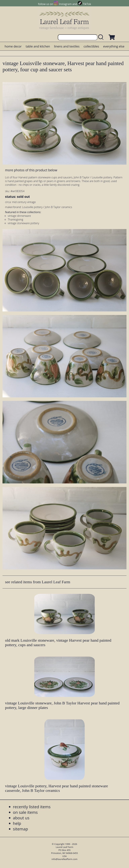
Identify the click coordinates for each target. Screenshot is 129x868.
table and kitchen (38, 46)
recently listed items (32, 807)
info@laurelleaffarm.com (64, 859)
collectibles (91, 46)
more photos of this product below (31, 170)
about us (21, 818)
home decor (13, 46)
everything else (114, 46)
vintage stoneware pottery (23, 223)
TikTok (87, 4)
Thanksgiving (15, 219)
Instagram (65, 4)
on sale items (25, 812)
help (17, 823)
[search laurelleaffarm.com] (102, 37)
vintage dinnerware (19, 216)
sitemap (20, 829)
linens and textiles (67, 46)
